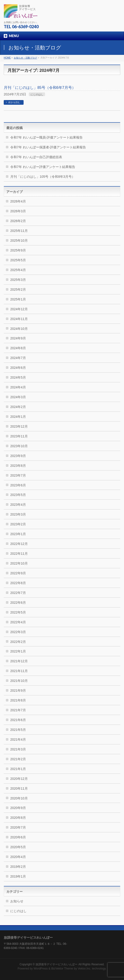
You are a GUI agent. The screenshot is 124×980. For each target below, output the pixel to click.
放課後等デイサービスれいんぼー (57, 964)
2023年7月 (18, 475)
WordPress (41, 969)
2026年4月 (18, 201)
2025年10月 (19, 241)
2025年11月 (19, 231)
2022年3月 (18, 632)
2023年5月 (18, 495)
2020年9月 (18, 808)
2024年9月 (18, 338)
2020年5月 (18, 847)
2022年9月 (18, 573)
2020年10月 (19, 798)
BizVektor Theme (62, 969)
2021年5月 (18, 730)
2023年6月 (18, 485)
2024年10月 (19, 329)
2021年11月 (19, 671)
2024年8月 (18, 348)
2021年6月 (18, 720)
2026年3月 (18, 211)
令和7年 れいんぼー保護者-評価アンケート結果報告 (48, 147)
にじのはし (37, 94)
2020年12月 (19, 779)
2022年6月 (18, 603)
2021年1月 (18, 769)
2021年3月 (18, 749)
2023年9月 (18, 456)
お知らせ (17, 901)
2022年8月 (18, 583)
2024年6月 (18, 368)
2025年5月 (18, 260)
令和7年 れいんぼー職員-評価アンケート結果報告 (46, 137)
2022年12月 (19, 544)
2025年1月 (18, 299)
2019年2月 (18, 867)
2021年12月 (19, 661)
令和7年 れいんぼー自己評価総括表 (36, 157)
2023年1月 (18, 534)
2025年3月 (18, 280)
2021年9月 (18, 691)
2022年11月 (19, 554)
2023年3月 (18, 514)
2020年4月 (18, 857)
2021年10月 (19, 681)
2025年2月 (18, 289)
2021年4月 (18, 739)
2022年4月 (18, 622)
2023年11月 (19, 436)
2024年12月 (19, 309)
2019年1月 (18, 876)
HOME (7, 58)
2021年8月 (18, 700)
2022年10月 (19, 563)
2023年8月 (18, 466)
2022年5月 (18, 612)
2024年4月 (18, 387)
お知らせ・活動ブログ (25, 58)
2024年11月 (19, 319)
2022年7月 (18, 593)
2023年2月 (18, 524)
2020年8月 (18, 818)
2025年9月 (18, 250)
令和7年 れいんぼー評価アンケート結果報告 (43, 167)
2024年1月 (18, 417)
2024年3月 (18, 397)
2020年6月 (18, 837)
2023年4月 (18, 505)
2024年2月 (18, 407)
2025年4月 (18, 270)
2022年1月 (18, 651)
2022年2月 (18, 642)
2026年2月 (18, 221)
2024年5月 (18, 377)
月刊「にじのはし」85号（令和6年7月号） (40, 88)
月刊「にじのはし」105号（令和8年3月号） (43, 177)
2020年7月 (18, 827)
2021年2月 (18, 759)
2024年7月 (18, 358)
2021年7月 (18, 710)
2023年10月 (19, 446)
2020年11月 (19, 788)
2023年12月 (19, 426)
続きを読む (14, 102)
